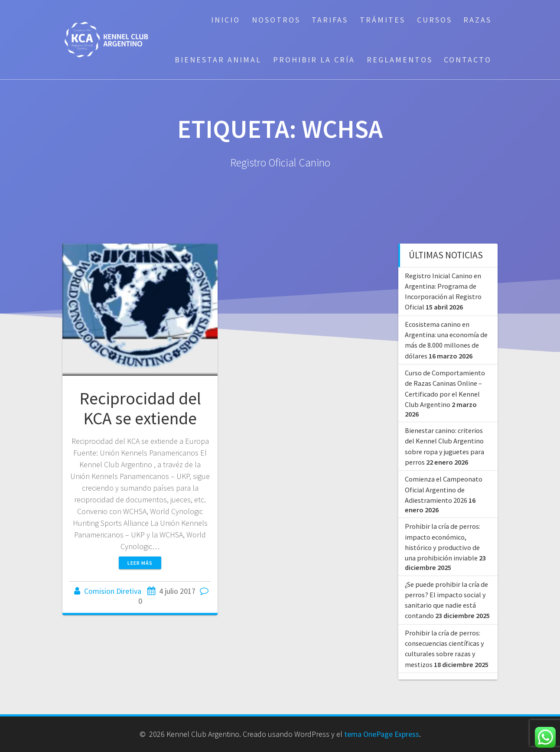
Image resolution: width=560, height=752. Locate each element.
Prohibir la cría (314, 60)
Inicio (226, 20)
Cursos (435, 20)
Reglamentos (400, 60)
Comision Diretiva (113, 591)
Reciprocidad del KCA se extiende (140, 408)
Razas (477, 20)
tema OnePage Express (382, 734)
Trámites (383, 20)
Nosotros (276, 20)
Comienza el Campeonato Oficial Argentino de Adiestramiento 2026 (444, 490)
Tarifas (330, 20)
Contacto (468, 60)
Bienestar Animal (218, 60)
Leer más (140, 563)
